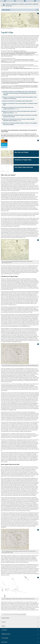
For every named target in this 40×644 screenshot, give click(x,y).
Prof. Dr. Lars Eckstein (20, 614)
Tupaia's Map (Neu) (20, 10)
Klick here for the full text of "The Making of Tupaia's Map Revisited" (18, 101)
